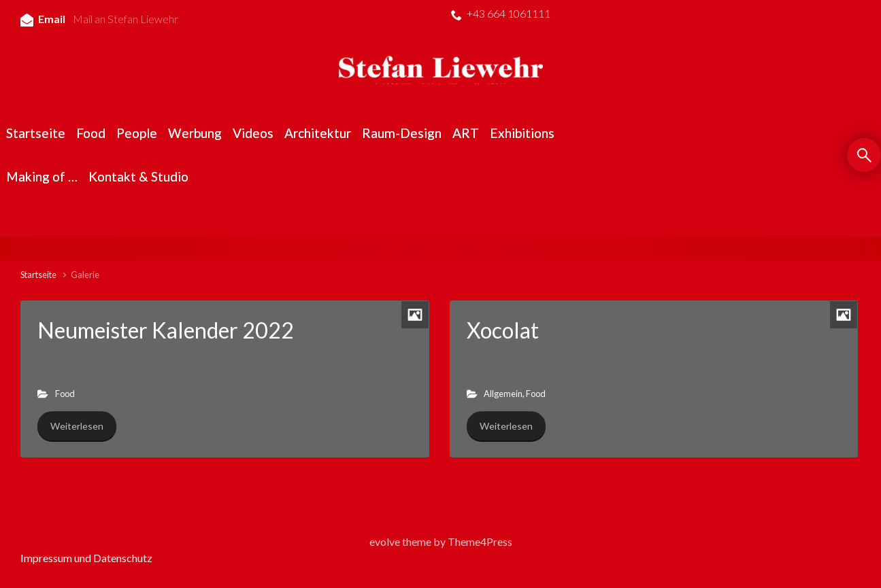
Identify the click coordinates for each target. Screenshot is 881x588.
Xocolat (503, 330)
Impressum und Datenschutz (86, 558)
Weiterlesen (77, 426)
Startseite (38, 275)
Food (65, 394)
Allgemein (503, 394)
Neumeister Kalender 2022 (166, 330)
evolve (385, 541)
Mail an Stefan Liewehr (126, 19)
